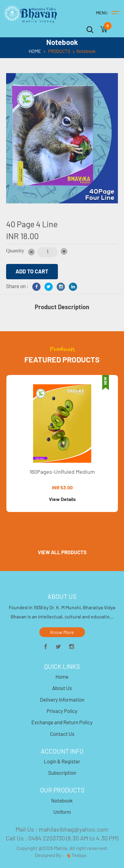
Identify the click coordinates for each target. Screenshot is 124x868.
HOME (35, 51)
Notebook (62, 800)
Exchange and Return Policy (62, 722)
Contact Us (62, 734)
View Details (64, 499)
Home (62, 677)
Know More (62, 632)
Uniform (62, 812)
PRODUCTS (59, 51)
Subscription (62, 773)
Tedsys (77, 855)
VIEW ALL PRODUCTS (62, 552)
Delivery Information (62, 699)
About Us (62, 688)
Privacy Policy (62, 711)
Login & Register (62, 761)
